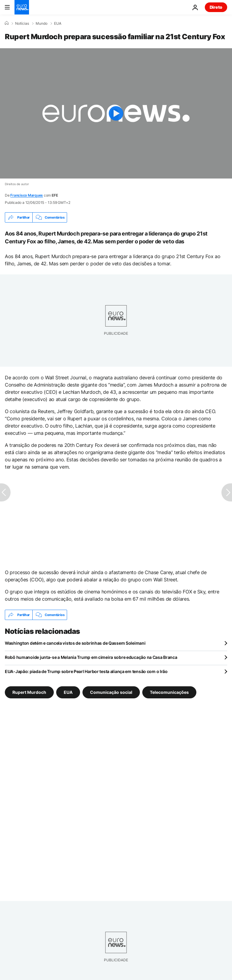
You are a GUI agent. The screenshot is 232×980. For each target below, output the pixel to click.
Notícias (22, 24)
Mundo (42, 24)
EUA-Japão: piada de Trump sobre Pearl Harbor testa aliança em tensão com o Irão (86, 671)
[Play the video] (116, 113)
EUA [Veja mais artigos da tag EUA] (68, 692)
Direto (216, 7)
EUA (58, 24)
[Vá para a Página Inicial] (22, 7)
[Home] (7, 23)
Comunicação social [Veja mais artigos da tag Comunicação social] (111, 692)
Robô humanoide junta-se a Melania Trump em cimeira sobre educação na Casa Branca (91, 657)
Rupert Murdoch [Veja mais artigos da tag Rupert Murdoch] (29, 692)
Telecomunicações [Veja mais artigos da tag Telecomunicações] (169, 692)
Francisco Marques (27, 195)
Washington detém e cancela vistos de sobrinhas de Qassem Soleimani (75, 643)
